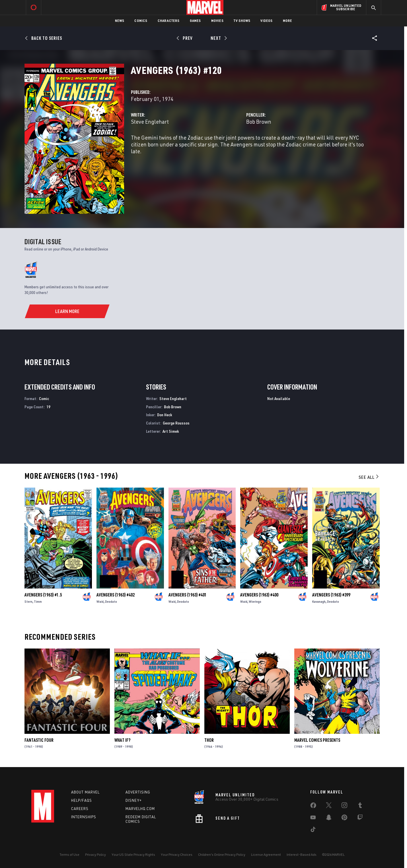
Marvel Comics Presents (317, 740)
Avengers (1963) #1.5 (43, 595)
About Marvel (85, 792)
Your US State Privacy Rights (133, 854)
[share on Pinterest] (344, 819)
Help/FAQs (82, 800)
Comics (141, 21)
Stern (28, 601)
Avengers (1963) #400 (259, 595)
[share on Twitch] (360, 819)
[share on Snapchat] (329, 819)
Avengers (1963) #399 (331, 595)
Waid (100, 601)
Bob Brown (259, 122)
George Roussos (176, 423)
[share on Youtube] (313, 819)
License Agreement (266, 854)
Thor (209, 740)
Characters (169, 21)
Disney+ (134, 800)
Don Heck (165, 415)
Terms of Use (69, 854)
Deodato (111, 601)
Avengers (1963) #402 (116, 595)
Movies (217, 21)
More (288, 21)
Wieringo (255, 601)
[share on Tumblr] (360, 806)
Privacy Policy (95, 854)
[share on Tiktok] (313, 830)
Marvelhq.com (140, 809)
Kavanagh (319, 601)
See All (369, 477)
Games (195, 21)
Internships (84, 817)
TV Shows (242, 21)
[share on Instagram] (344, 806)
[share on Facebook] (313, 807)
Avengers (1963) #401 (188, 595)
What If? (122, 740)
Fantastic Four (39, 740)
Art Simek (171, 431)
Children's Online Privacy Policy (222, 854)
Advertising (138, 792)
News (120, 21)
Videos (266, 21)
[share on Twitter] (329, 806)
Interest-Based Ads (302, 854)
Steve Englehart (150, 122)
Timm (38, 601)
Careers (80, 809)
